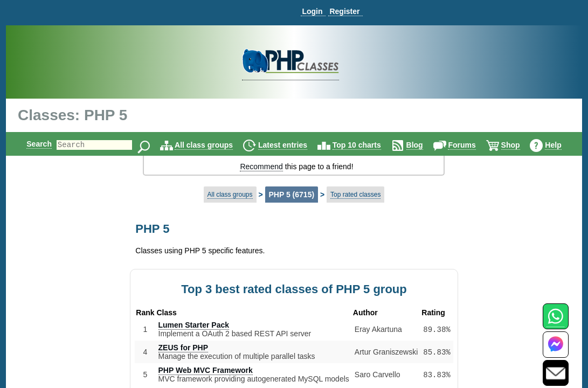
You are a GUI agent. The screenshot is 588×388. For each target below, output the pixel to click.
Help (562, 145)
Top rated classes (355, 195)
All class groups (213, 145)
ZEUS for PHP (184, 348)
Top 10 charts (366, 145)
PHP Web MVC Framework (206, 370)
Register (344, 11)
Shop (520, 145)
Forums (471, 145)
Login (312, 11)
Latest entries (292, 145)
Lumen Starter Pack (194, 325)
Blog (424, 145)
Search (30, 144)
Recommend (261, 167)
